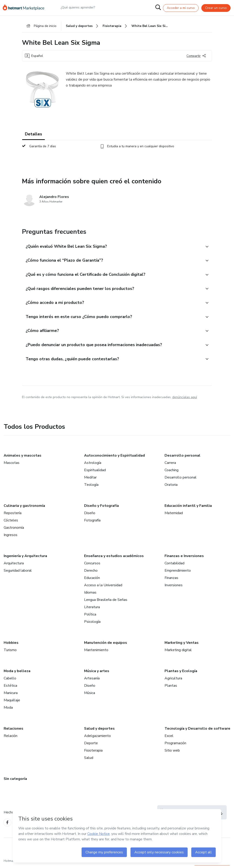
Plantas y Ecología (181, 674)
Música (90, 696)
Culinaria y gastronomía (24, 508)
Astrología (93, 466)
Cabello (10, 681)
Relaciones (13, 731)
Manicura (11, 696)
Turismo (10, 653)
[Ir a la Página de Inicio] (26, 8)
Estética (10, 688)
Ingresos (11, 538)
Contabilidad (174, 566)
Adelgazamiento (97, 739)
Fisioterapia (93, 753)
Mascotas (12, 466)
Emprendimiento (178, 573)
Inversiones (174, 588)
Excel (169, 739)
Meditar (90, 480)
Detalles (33, 135)
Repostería (13, 516)
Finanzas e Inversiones (184, 559)
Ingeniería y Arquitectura (25, 559)
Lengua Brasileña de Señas (106, 602)
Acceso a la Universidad (103, 588)
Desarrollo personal (182, 458)
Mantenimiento (96, 653)
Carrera (170, 466)
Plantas (171, 688)
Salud (89, 760)
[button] (112, 247)
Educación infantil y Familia (188, 508)
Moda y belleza (17, 674)
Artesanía (92, 681)
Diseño (90, 516)
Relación (11, 739)
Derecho (91, 573)
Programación (175, 746)
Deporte (91, 746)
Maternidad (174, 516)
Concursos (92, 566)
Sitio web (172, 753)
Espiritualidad (95, 473)
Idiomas (90, 595)
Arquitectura (14, 566)
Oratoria (171, 487)
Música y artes (97, 674)
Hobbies (11, 645)
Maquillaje (12, 703)
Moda (8, 710)
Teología (91, 487)
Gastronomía (14, 530)
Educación (92, 581)
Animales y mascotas (23, 458)
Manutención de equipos (106, 645)
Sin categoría (15, 781)
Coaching (172, 473)
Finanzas (171, 581)
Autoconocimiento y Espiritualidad (114, 458)
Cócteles (11, 523)
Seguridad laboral (18, 573)
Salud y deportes (99, 731)
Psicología (92, 624)
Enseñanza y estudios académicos (114, 559)
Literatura (92, 610)
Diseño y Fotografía (101, 508)
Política (90, 617)
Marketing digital (178, 653)
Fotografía (92, 523)
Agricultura (173, 681)
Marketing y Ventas (182, 645)
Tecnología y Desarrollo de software (197, 731)
